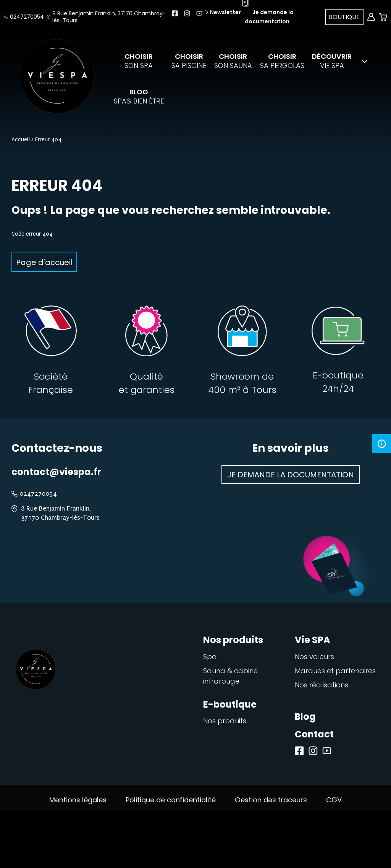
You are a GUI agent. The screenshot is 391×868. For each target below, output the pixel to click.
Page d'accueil (44, 262)
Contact (314, 734)
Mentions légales (78, 800)
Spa (210, 657)
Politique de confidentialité (171, 800)
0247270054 (27, 17)
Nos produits (225, 721)
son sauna (233, 61)
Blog (305, 717)
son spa (139, 61)
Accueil (21, 139)
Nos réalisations (322, 685)
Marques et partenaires (335, 671)
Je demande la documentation (291, 475)
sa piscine (189, 61)
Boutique (344, 17)
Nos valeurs (314, 657)
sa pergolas (282, 61)
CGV (334, 800)
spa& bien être (139, 97)
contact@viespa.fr (56, 472)
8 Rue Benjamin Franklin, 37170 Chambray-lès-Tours (109, 17)
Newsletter (225, 12)
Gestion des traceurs (271, 800)
